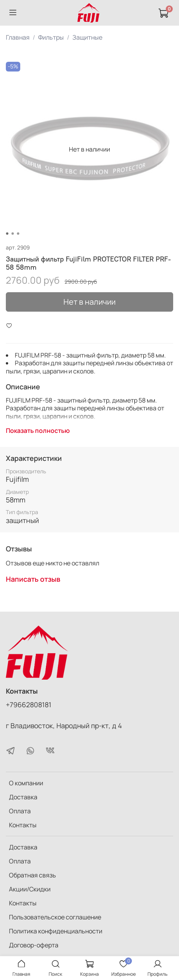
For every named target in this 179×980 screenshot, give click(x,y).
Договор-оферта (34, 945)
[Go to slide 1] (7, 234)
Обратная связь (32, 875)
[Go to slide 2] (13, 234)
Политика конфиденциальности (56, 931)
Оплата (20, 811)
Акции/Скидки (30, 889)
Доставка (23, 797)
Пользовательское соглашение (55, 917)
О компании (26, 783)
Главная (18, 37)
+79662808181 (29, 704)
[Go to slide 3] (18, 234)
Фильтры (51, 37)
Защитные (87, 37)
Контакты (23, 825)
